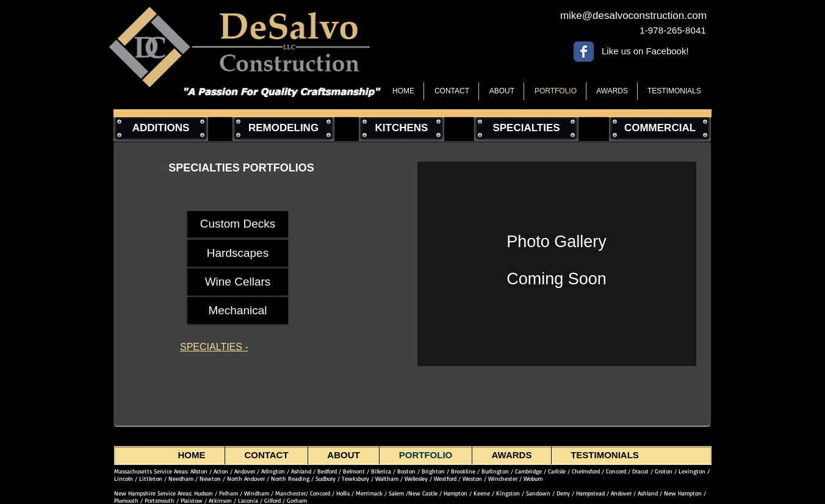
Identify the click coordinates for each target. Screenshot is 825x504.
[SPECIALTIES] (526, 128)
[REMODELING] (283, 128)
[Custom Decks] (238, 224)
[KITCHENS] (402, 128)
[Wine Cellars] (238, 282)
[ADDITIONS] (161, 128)
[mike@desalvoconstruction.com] (633, 16)
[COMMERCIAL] (660, 128)
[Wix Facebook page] (584, 52)
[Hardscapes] (238, 253)
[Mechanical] (238, 311)
